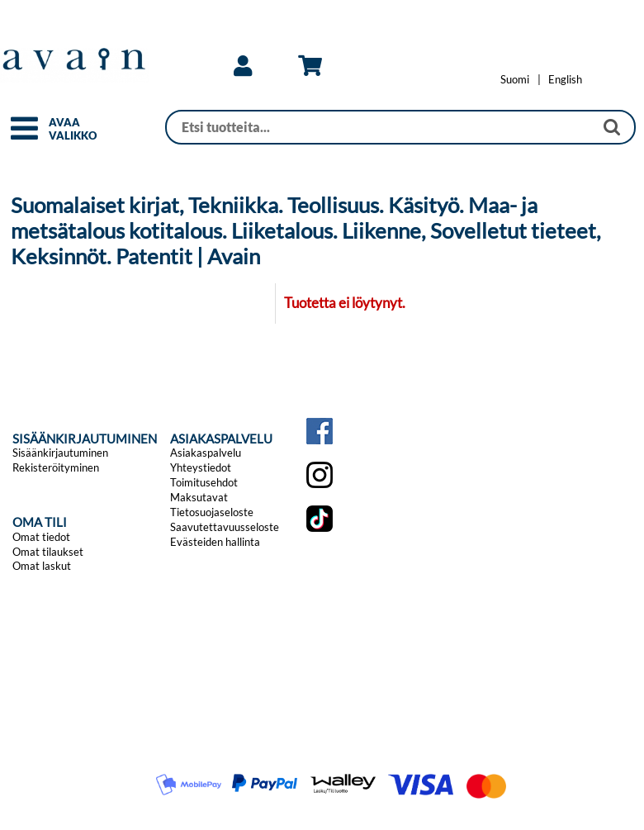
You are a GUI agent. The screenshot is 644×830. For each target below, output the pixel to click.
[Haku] (380, 127)
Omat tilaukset (48, 552)
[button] (24, 135)
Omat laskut (42, 566)
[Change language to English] (565, 79)
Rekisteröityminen (56, 467)
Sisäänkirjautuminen (60, 453)
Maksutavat (199, 497)
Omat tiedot (41, 537)
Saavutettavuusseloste (225, 527)
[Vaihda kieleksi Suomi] (515, 79)
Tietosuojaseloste (212, 512)
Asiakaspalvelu (206, 453)
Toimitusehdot (204, 482)
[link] (243, 66)
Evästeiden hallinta (215, 542)
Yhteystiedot (201, 467)
